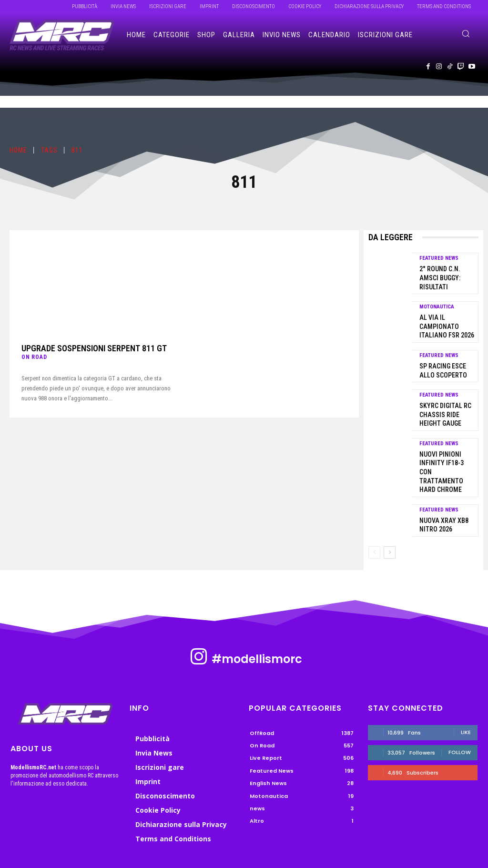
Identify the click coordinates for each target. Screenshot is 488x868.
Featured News (439, 258)
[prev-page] (374, 504)
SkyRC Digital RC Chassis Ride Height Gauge (446, 386)
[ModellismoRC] (62, 35)
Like (466, 684)
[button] (466, 33)
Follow (460, 704)
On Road (34, 357)
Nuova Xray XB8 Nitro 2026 (441, 478)
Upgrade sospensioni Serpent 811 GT (88, 348)
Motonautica (437, 295)
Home (18, 150)
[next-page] (390, 504)
